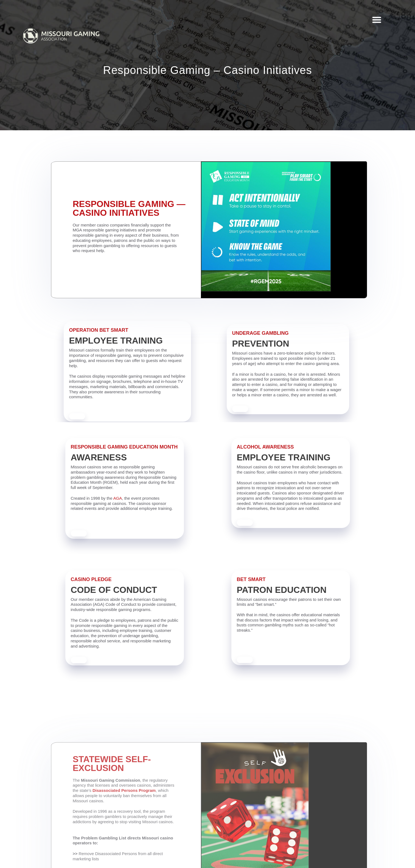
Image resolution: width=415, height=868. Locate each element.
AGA (118, 498)
